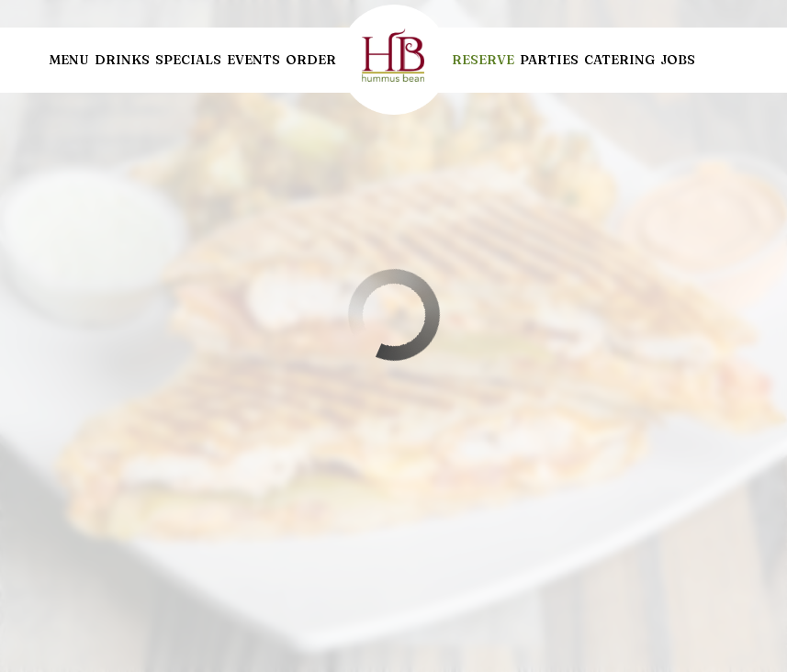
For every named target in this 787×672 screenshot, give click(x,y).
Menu (69, 60)
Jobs (678, 60)
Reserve (483, 60)
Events (253, 60)
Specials (188, 60)
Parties (549, 60)
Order (311, 60)
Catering (619, 60)
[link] (394, 60)
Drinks (122, 60)
